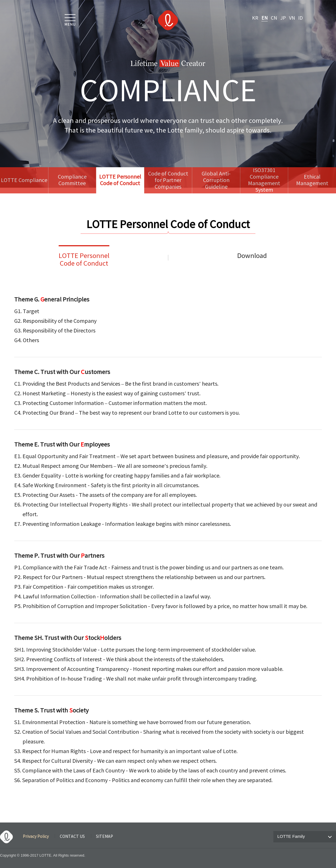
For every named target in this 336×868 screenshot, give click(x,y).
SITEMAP (105, 837)
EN (265, 18)
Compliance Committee (72, 180)
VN (292, 18)
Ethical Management (312, 180)
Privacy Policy (36, 837)
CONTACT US (72, 837)
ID (300, 18)
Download (252, 256)
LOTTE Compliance (24, 180)
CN (274, 18)
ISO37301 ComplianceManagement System (264, 180)
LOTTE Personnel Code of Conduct (120, 180)
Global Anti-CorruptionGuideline (216, 180)
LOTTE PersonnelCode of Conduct (84, 260)
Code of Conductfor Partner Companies (168, 180)
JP (283, 18)
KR (255, 18)
